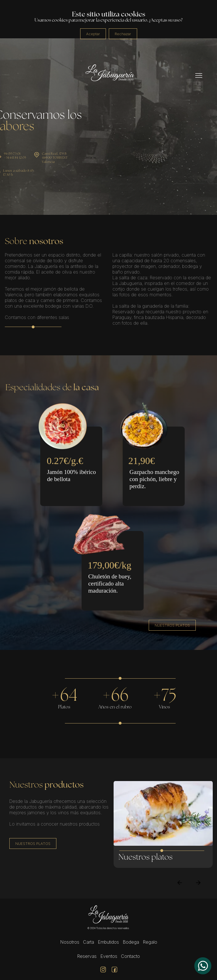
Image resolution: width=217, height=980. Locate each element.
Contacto (130, 956)
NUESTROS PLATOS (172, 625)
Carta (89, 942)
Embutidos (108, 942)
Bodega (131, 942)
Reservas (87, 956)
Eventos (109, 956)
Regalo (150, 942)
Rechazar (123, 34)
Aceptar (93, 34)
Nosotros (70, 942)
